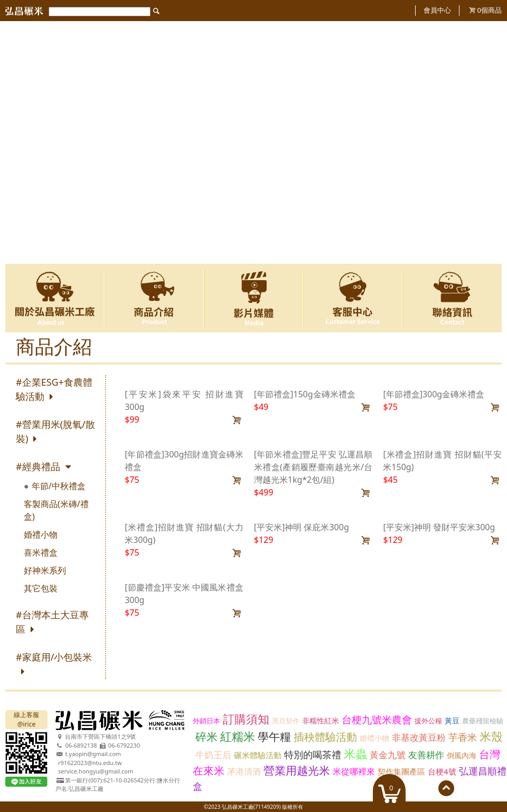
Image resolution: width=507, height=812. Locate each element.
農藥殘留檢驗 (483, 721)
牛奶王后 (213, 755)
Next (487, 143)
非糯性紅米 (321, 720)
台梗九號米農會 (377, 720)
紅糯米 (238, 736)
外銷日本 (206, 721)
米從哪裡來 (354, 771)
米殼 (491, 736)
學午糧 (274, 737)
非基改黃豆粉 (419, 737)
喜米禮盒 (41, 552)
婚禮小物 (41, 534)
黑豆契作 (286, 721)
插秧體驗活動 (325, 737)
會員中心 (437, 10)
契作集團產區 (401, 771)
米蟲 (355, 753)
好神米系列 (45, 570)
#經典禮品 (38, 466)
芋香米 (463, 737)
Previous (20, 143)
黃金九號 (388, 755)
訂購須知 (246, 719)
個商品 (490, 10)
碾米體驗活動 (258, 755)
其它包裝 (41, 588)
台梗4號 (442, 771)
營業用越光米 (297, 770)
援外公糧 (428, 721)
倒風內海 (462, 755)
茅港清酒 (244, 771)
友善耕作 (426, 755)
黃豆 (452, 720)
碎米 (206, 737)
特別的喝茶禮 (313, 754)
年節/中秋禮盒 (59, 486)
